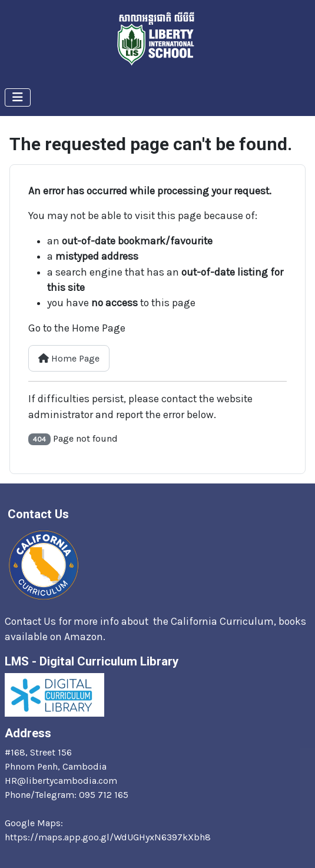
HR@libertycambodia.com (61, 781)
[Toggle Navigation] (18, 97)
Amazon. (86, 637)
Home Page (69, 358)
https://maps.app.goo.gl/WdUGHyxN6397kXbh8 (108, 837)
